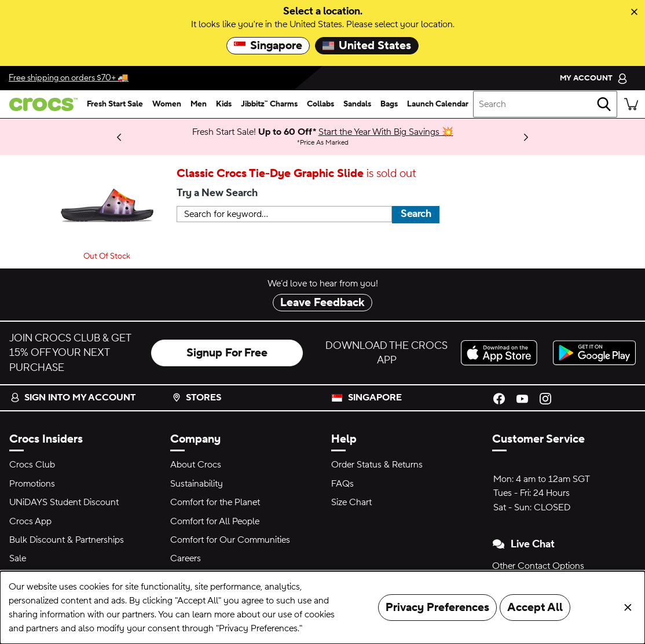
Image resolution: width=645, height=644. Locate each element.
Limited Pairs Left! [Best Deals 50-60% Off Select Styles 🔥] (59, 137)
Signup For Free (227, 353)
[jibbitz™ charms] (269, 104)
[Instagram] (545, 398)
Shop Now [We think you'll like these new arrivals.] (49, 137)
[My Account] (594, 78)
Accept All (535, 608)
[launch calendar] (438, 104)
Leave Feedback (322, 303)
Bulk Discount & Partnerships (67, 540)
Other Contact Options (538, 566)
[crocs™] (41, 104)
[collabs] (320, 104)
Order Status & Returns (377, 465)
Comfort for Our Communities (230, 540)
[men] (199, 104)
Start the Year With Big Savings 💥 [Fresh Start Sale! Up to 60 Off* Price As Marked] (386, 132)
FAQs (342, 484)
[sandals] (357, 104)
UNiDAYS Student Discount (64, 502)
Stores (197, 398)
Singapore (268, 46)
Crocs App (30, 521)
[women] (167, 104)
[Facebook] (499, 398)
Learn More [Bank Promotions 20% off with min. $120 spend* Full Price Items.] (73, 132)
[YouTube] (522, 398)
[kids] (224, 104)
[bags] (389, 104)
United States (367, 46)
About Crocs (196, 465)
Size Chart (351, 502)
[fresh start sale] (115, 104)
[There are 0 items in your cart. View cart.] (631, 104)
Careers (186, 558)
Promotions (32, 484)
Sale (18, 558)
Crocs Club (32, 465)
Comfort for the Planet (215, 502)
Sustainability (197, 484)
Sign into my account (73, 398)
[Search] (604, 104)
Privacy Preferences (437, 608)
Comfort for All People (215, 521)
